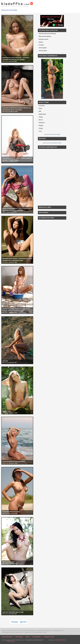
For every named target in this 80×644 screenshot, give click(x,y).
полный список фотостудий (52, 134)
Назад (14, 622)
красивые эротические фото (17, 4)
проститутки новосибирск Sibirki (52, 143)
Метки (28, 637)
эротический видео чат (38, 640)
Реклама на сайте (49, 637)
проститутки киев (9, 10)
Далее (23, 622)
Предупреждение (11, 641)
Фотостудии (19, 637)
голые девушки (28, 640)
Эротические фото (7, 637)
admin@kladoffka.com (61, 640)
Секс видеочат (37, 637)
